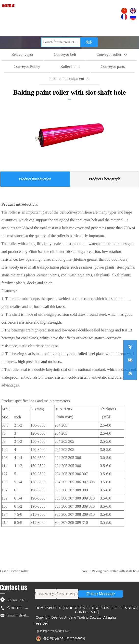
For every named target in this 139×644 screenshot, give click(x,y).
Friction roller (19, 571)
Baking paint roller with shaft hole (115, 571)
